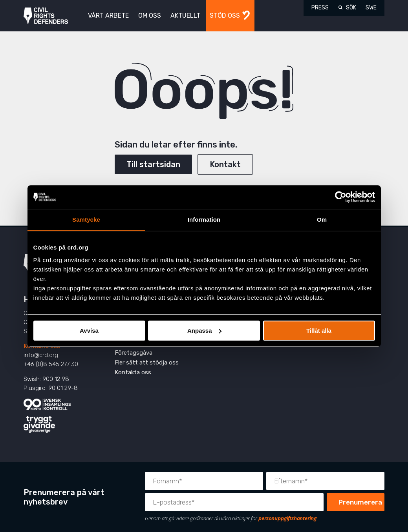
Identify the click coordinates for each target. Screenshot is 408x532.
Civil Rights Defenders (46, 16)
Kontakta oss (133, 372)
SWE (371, 8)
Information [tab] (204, 220)
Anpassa (204, 331)
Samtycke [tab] (86, 220)
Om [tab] (322, 220)
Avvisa (89, 331)
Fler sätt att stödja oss (147, 363)
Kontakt (225, 164)
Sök (351, 8)
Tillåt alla (319, 331)
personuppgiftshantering (287, 518)
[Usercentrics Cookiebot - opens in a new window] (341, 197)
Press (320, 8)
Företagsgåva (134, 353)
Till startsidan (153, 164)
